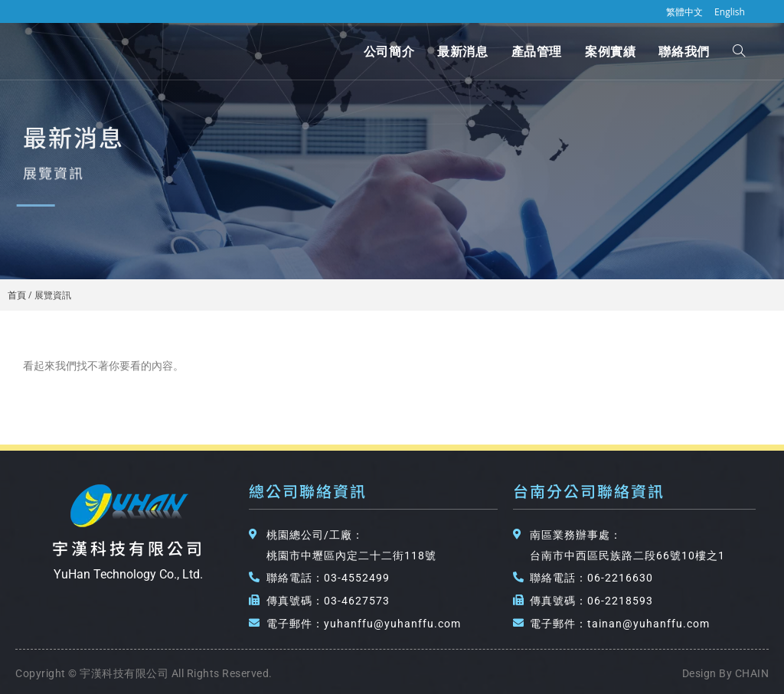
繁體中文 (684, 12)
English (730, 12)
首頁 (17, 295)
